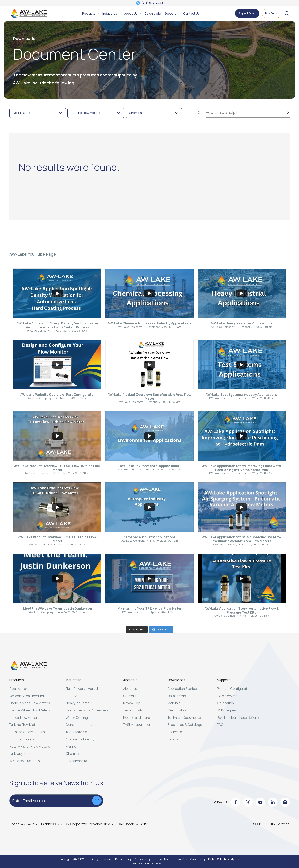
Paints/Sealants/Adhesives (87, 710)
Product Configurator (234, 689)
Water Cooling (77, 718)
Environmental (77, 761)
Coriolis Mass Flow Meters (30, 703)
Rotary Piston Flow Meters (30, 746)
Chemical (73, 753)
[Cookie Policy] (198, 859)
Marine (71, 746)
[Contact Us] (191, 13)
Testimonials (133, 710)
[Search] (199, 113)
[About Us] (131, 13)
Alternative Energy (80, 739)
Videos (173, 739)
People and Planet (137, 718)
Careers (130, 696)
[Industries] (110, 13)
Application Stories (182, 689)
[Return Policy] (123, 859)
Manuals (174, 703)
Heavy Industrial (78, 703)
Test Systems (76, 732)
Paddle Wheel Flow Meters (30, 710)
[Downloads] (153, 13)
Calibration (225, 703)
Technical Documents (184, 718)
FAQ (220, 725)
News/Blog (132, 703)
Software (175, 732)
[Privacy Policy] (142, 859)
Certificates (177, 710)
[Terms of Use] (161, 859)
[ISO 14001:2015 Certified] (271, 824)
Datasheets (177, 696)
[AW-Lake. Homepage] (28, 14)
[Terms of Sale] (180, 859)
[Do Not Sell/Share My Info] (224, 859)
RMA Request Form (232, 710)
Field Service (227, 696)
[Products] (89, 13)
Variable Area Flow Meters (29, 696)
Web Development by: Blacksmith (149, 863)
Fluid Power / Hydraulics (84, 689)
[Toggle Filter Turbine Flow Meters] (96, 113)
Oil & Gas (73, 696)
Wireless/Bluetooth (25, 761)
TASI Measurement (138, 725)
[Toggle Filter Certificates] (38, 113)
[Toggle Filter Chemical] (154, 113)
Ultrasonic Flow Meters (27, 732)
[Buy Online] (272, 13)
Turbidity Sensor (22, 753)
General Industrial (79, 725)
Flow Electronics (22, 739)
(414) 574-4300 (152, 3)
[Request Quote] (247, 13)
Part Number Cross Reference (241, 718)
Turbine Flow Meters (25, 725)
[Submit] (97, 801)
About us (130, 689)
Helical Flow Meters (24, 718)
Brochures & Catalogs (185, 725)
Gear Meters (19, 689)
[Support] (170, 13)
